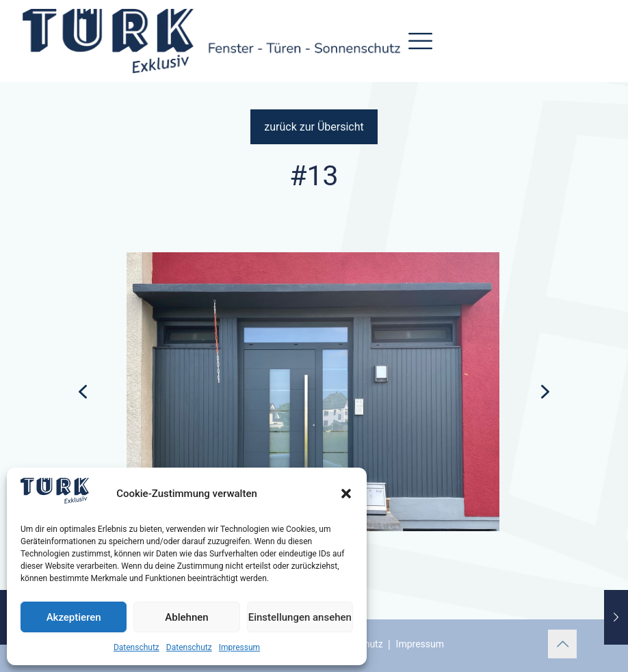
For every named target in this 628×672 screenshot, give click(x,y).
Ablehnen (186, 617)
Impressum (239, 647)
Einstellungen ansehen (300, 617)
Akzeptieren (74, 617)
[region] (314, 402)
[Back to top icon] (562, 644)
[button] (346, 494)
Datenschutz (136, 647)
